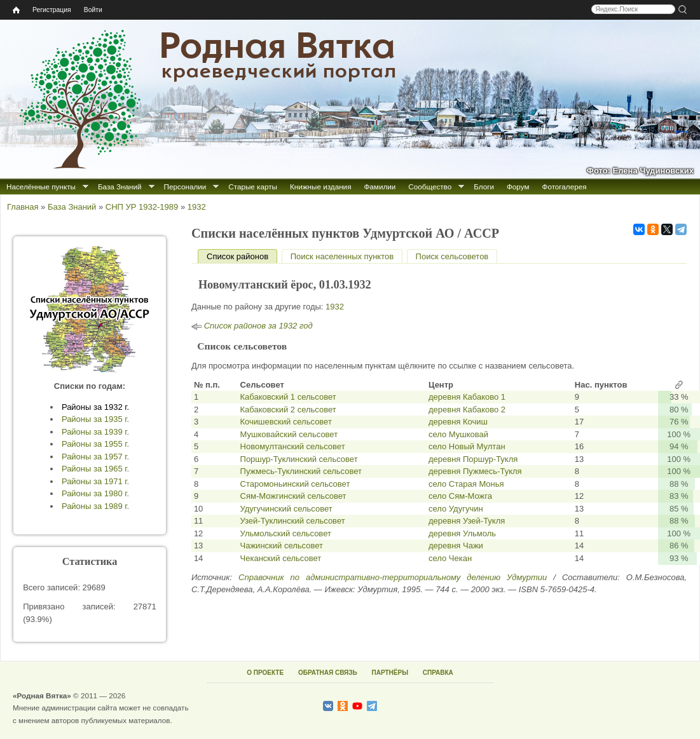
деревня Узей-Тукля (467, 521)
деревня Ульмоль (462, 533)
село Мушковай (458, 434)
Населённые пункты (41, 186)
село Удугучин (456, 509)
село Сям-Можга (460, 496)
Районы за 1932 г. (95, 407)
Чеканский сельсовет (281, 558)
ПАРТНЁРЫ (390, 673)
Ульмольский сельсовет (286, 533)
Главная (23, 207)
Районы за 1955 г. (95, 444)
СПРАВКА (438, 673)
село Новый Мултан (467, 446)
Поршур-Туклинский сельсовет (299, 459)
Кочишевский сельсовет (286, 422)
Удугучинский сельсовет (286, 509)
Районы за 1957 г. (95, 457)
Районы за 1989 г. (95, 506)
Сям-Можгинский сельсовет (293, 496)
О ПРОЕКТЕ (265, 673)
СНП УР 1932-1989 (142, 207)
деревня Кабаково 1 (467, 397)
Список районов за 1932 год (258, 326)
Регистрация (52, 10)
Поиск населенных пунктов (342, 256)
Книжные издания (320, 186)
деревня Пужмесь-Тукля (475, 471)
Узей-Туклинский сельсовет (293, 521)
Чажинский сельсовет (282, 546)
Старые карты (253, 186)
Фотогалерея (565, 186)
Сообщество (430, 186)
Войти (93, 10)
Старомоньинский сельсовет (295, 484)
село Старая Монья (466, 484)
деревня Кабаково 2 (467, 410)
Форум (518, 186)
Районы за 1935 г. (95, 419)
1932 (197, 207)
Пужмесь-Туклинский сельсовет (301, 471)
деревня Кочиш (458, 422)
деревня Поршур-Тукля (473, 459)
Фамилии (380, 186)
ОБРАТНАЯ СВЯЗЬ (328, 673)
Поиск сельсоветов (452, 256)
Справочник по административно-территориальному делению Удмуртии (393, 577)
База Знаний (120, 186)
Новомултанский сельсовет (293, 446)
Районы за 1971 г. (95, 481)
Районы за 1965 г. (95, 469)
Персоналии (185, 186)
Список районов (242, 256)
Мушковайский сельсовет (289, 434)
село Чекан (450, 558)
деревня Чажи (456, 546)
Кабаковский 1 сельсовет (288, 397)
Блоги (484, 186)
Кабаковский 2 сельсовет (288, 410)
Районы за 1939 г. (95, 432)
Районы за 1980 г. (95, 493)
